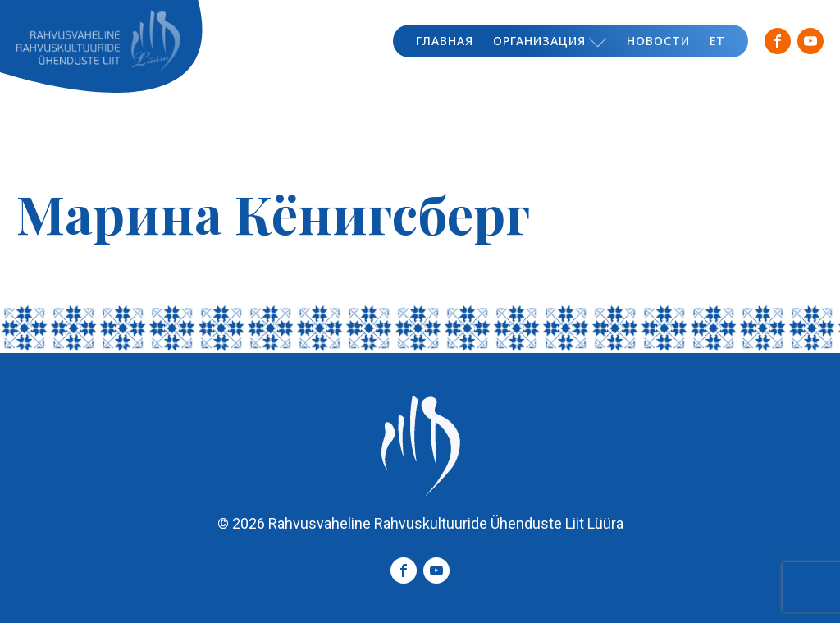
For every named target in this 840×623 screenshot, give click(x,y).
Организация (550, 41)
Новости (658, 41)
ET (717, 41)
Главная (445, 41)
